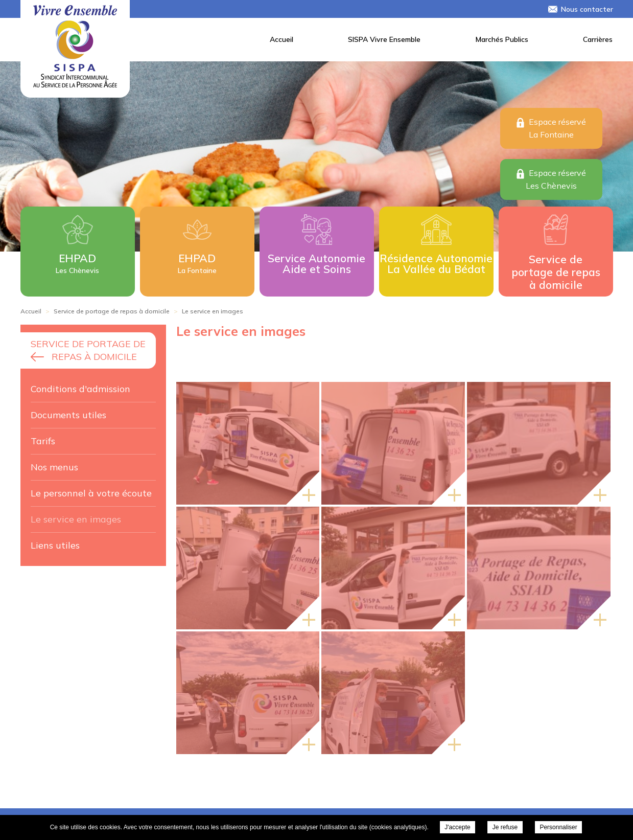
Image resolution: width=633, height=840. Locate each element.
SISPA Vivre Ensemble (384, 39)
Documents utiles (68, 415)
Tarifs (43, 441)
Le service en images (76, 519)
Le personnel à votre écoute (91, 493)
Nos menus (54, 467)
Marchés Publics (502, 39)
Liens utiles (55, 545)
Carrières (598, 39)
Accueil (282, 39)
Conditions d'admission (80, 389)
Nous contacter (587, 9)
